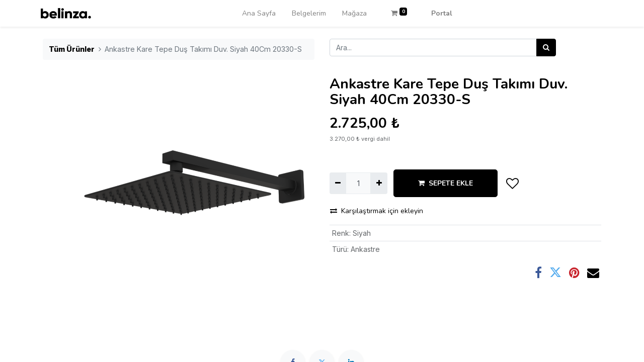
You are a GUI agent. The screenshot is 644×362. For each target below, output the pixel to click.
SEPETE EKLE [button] (446, 183)
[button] (513, 184)
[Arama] (546, 48)
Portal (442, 13)
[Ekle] (379, 183)
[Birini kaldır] (338, 183)
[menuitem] (259, 13)
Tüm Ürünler (72, 49)
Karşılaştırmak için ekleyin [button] (377, 211)
